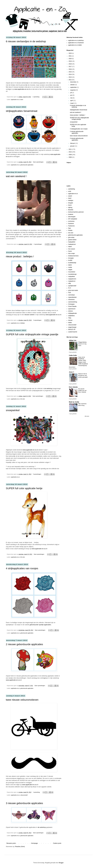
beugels (71, 203)
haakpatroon (72, 244)
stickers (71, 311)
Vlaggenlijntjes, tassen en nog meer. (83, 344)
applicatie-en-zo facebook (76, 43)
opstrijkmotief (72, 286)
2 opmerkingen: (38, 244)
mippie (70, 270)
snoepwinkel (13, 410)
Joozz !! (71, 372)
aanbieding (72, 189)
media (70, 267)
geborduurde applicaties (27, 165)
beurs (70, 205)
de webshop (48, 388)
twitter (70, 323)
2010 (70, 152)
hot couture (72, 249)
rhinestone (71, 300)
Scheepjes (71, 304)
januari (72, 146)
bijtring (70, 207)
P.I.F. (70, 288)
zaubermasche (73, 332)
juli (71, 93)
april (72, 101)
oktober (73, 85)
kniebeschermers (73, 256)
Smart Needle (72, 306)
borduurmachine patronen (76, 212)
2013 (70, 77)
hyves (70, 251)
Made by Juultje (74, 402)
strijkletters (71, 316)
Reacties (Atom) (20, 847)
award (70, 196)
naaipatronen (72, 279)
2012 (70, 80)
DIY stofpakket (73, 219)
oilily (70, 283)
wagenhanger (72, 327)
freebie (70, 230)
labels (70, 265)
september (74, 87)
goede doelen (72, 240)
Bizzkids (71, 210)
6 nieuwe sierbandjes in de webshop (26, 41)
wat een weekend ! (16, 176)
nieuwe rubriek (29, 315)
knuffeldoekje (72, 263)
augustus (73, 90)
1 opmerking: (36, 97)
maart (72, 103)
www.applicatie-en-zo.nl (22, 89)
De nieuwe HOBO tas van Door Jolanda (82, 390)
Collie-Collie (73, 355)
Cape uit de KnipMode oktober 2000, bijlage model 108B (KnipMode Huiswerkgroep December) (78, 362)
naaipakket (72, 276)
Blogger (61, 863)
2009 (70, 155)
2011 (70, 149)
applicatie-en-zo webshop (76, 40)
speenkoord (72, 309)
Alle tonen (87, 416)
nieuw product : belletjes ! (20, 256)
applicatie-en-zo (15, 100)
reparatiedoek (72, 297)
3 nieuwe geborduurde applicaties (24, 803)
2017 (70, 67)
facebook (71, 224)
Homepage (34, 843)
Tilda (70, 318)
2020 (70, 59)
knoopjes (71, 258)
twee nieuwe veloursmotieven (22, 700)
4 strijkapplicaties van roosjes (22, 568)
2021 (70, 56)
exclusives (71, 221)
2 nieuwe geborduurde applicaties (24, 644)
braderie (71, 214)
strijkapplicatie (72, 313)
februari (73, 143)
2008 (70, 157)
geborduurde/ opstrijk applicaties (40, 625)
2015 (70, 72)
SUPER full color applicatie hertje (24, 488)
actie (70, 191)
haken (70, 247)
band (22, 100)
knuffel (70, 260)
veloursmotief (24, 795)
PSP (70, 293)
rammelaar (71, 295)
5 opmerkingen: (37, 474)
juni (72, 95)
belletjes (23, 323)
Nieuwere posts (11, 843)
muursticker (72, 272)
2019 (70, 61)
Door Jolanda (73, 387)
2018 (70, 64)
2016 (70, 69)
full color (23, 399)
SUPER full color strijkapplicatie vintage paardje (32, 334)
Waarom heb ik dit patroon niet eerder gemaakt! (83, 375)
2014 (70, 74)
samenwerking (73, 302)
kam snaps (72, 253)
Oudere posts (57, 843)
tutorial (70, 320)
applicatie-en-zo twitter (75, 45)
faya (70, 228)
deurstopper (72, 217)
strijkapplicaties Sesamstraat (22, 111)
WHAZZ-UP (72, 329)
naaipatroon (72, 281)
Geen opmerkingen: (38, 162)
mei (72, 98)
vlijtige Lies (73, 340)
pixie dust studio (73, 290)
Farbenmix (71, 226)
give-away (71, 237)
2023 (70, 53)
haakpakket (72, 242)
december (73, 82)
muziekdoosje (72, 274)
